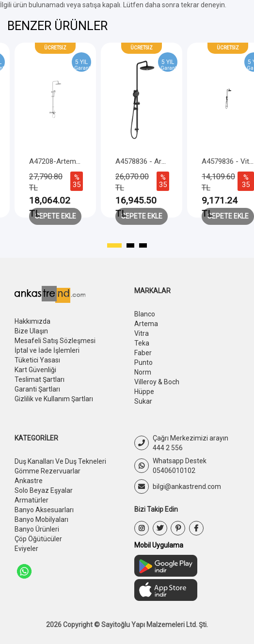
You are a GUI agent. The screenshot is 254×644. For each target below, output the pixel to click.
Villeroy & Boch (157, 382)
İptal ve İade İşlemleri (47, 350)
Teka (142, 343)
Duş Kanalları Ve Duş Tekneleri (60, 461)
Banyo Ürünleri (37, 529)
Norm (143, 372)
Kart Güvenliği (35, 370)
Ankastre (29, 481)
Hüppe (144, 392)
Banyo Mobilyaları (41, 519)
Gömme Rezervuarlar (48, 471)
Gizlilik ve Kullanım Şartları (54, 399)
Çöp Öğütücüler (38, 539)
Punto (143, 362)
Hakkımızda (32, 321)
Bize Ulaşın (31, 331)
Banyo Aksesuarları (44, 510)
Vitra (142, 333)
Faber (143, 353)
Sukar (143, 401)
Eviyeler (26, 549)
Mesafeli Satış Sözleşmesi (55, 341)
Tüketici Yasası (37, 360)
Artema (146, 324)
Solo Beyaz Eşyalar (44, 490)
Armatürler (32, 500)
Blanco (145, 314)
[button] (114, 246)
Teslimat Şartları (40, 379)
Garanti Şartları (37, 389)
